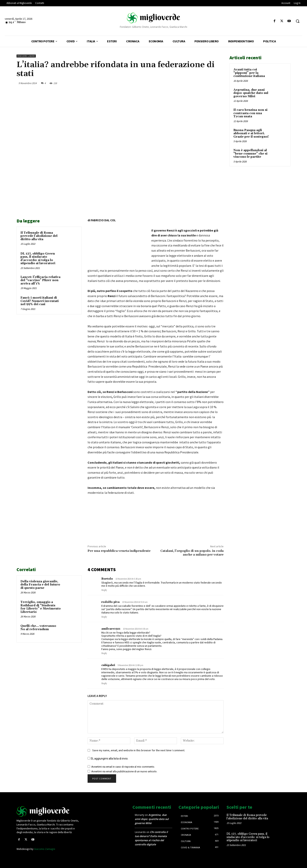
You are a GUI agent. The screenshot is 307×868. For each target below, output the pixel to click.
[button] (298, 21)
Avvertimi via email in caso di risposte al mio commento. (123, 767)
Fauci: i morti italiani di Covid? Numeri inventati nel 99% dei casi (40, 301)
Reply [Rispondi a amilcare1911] (104, 653)
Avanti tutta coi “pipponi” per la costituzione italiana (249, 73)
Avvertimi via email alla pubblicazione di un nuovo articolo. (124, 771)
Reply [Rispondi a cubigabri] (104, 684)
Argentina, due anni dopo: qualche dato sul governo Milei (251, 93)
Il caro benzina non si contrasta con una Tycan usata (250, 113)
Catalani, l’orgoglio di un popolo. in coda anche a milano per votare (192, 553)
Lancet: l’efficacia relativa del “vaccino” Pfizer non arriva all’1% (40, 280)
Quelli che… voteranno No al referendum (38, 628)
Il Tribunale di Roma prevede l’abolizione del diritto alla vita (39, 236)
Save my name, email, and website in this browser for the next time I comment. (139, 750)
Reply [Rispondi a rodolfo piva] (104, 617)
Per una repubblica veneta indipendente (119, 551)
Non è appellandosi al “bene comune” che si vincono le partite (250, 154)
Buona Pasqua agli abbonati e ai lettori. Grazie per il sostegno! (251, 133)
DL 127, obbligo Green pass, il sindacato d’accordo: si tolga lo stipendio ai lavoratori (38, 259)
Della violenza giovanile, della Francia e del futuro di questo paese (40, 585)
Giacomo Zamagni (45, 849)
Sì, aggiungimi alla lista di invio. (108, 759)
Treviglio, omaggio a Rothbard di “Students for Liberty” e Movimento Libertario (41, 607)
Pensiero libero (26, 56)
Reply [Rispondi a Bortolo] (104, 590)
